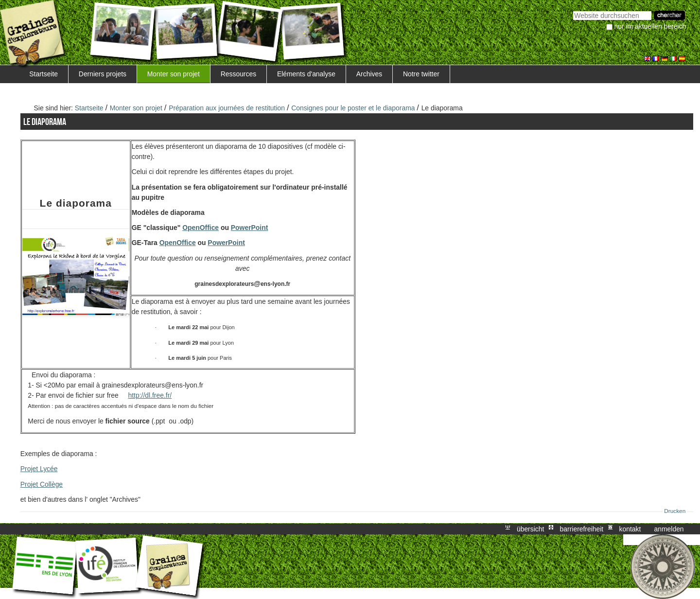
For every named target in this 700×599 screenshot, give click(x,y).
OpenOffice (201, 228)
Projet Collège (42, 484)
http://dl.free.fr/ (150, 395)
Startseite (44, 74)
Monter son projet (174, 74)
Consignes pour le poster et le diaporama (353, 108)
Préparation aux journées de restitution (227, 108)
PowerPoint (250, 228)
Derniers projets (103, 74)
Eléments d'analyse (306, 74)
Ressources (238, 74)
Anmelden (669, 529)
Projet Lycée (39, 469)
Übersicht (530, 529)
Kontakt (630, 529)
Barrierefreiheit (582, 529)
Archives (369, 74)
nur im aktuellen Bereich (650, 26)
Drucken (675, 511)
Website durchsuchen (573, 10)
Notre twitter (421, 74)
